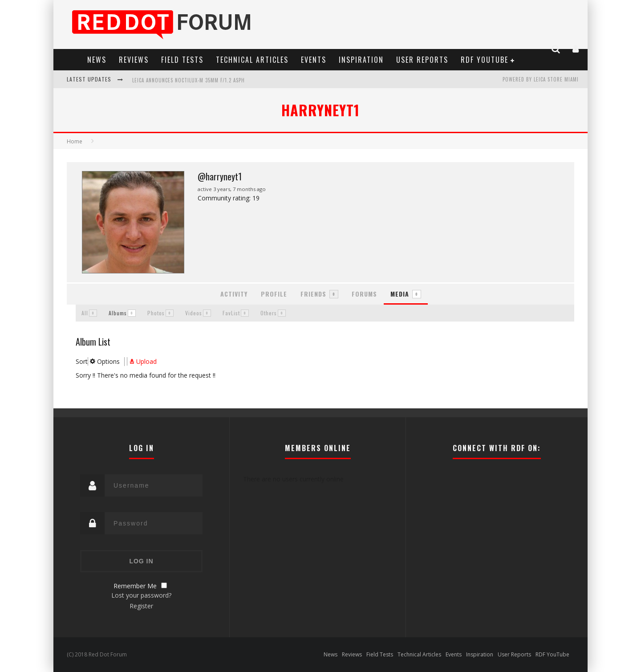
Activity (234, 294)
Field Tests (182, 60)
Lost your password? (141, 595)
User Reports (422, 60)
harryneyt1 (320, 110)
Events (314, 60)
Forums (364, 294)
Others (273, 313)
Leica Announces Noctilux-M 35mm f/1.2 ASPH (189, 80)
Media (406, 294)
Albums (122, 313)
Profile (274, 294)
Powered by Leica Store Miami (541, 79)
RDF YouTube (485, 60)
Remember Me (135, 586)
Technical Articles (252, 60)
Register (141, 606)
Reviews (134, 60)
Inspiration (361, 60)
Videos (198, 313)
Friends (319, 294)
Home (75, 141)
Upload (142, 361)
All (89, 313)
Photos (160, 313)
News (97, 60)
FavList (236, 313)
